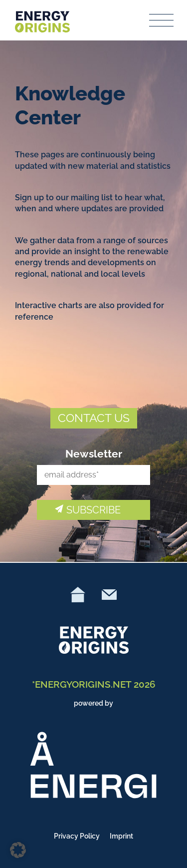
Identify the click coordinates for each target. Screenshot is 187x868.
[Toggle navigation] (162, 20)
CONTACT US (94, 418)
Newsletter (94, 454)
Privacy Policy (77, 836)
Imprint (121, 836)
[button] (18, 850)
